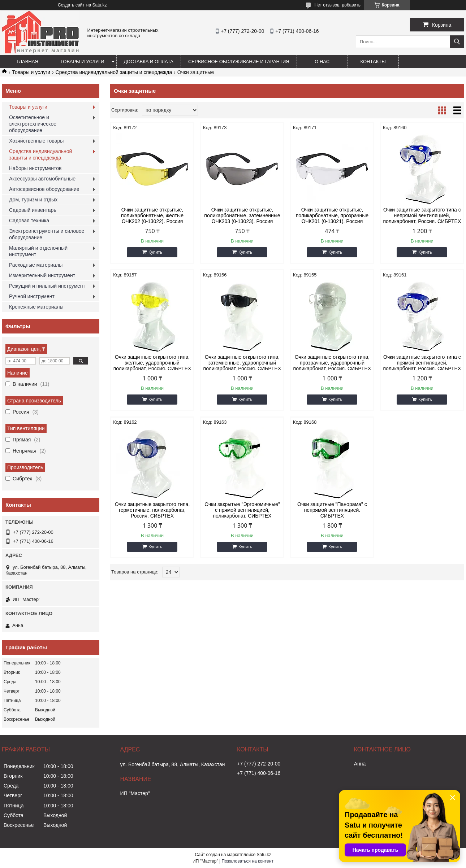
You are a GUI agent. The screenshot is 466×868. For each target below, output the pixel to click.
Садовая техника (29, 221)
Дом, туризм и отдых (33, 200)
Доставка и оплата (149, 62)
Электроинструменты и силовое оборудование (47, 234)
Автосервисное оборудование (44, 189)
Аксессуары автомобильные (42, 179)
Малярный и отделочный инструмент (38, 251)
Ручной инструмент (32, 296)
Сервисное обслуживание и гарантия (239, 62)
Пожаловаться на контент (248, 861)
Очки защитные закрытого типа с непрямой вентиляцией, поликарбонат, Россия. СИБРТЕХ (422, 215)
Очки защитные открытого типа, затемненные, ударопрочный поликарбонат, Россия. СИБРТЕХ (242, 363)
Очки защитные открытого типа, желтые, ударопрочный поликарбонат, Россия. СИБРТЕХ (152, 363)
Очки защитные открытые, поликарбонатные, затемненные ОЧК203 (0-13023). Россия (242, 215)
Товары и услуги (82, 62)
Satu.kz (264, 855)
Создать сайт (71, 5)
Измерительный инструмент (42, 275)
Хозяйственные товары (36, 141)
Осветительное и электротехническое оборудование (33, 124)
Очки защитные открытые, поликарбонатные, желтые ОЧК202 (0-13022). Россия (152, 215)
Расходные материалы (36, 265)
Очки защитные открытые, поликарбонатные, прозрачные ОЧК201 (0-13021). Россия (332, 215)
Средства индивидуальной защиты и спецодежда (114, 72)
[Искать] (457, 42)
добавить (351, 5)
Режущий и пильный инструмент (47, 286)
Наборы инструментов (35, 168)
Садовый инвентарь (33, 210)
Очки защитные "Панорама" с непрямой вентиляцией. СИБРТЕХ (332, 510)
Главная (27, 62)
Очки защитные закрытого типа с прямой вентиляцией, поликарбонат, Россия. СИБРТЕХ (422, 363)
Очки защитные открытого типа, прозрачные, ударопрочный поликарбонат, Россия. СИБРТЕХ (332, 363)
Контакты (373, 62)
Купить (155, 252)
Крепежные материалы (36, 307)
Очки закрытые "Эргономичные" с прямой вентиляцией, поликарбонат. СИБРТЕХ (242, 510)
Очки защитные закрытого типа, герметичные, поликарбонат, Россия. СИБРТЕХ (152, 510)
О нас (322, 62)
